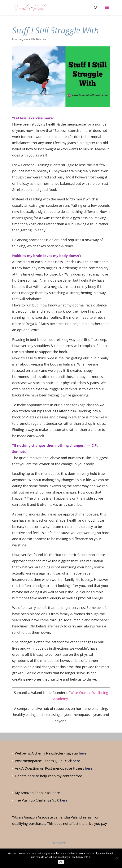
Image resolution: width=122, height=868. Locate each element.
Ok (61, 862)
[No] (117, 858)
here (83, 753)
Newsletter (59, 842)
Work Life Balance (35, 39)
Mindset (17, 39)
